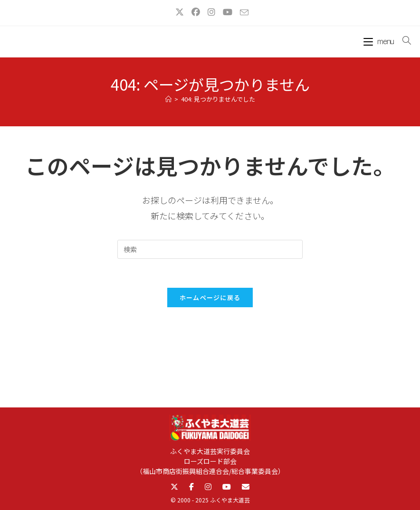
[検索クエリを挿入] (210, 249)
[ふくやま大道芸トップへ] (210, 430)
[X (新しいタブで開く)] (180, 12)
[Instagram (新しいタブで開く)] (211, 12)
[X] (174, 487)
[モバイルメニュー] (380, 40)
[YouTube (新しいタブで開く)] (228, 12)
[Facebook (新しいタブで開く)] (196, 12)
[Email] (246, 487)
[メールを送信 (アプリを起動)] (242, 12)
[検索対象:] (403, 40)
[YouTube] (227, 487)
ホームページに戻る (210, 297)
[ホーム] (168, 99)
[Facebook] (191, 487)
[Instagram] (208, 487)
